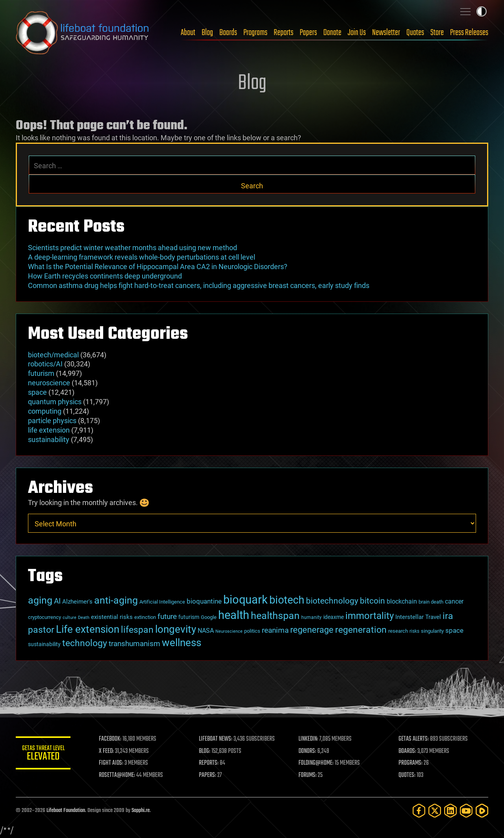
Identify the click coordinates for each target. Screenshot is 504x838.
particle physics (52, 421)
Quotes (415, 33)
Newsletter (386, 33)
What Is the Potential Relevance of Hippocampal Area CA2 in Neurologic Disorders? (158, 267)
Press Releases (469, 33)
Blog (207, 33)
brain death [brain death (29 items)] (431, 602)
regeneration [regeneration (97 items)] (361, 630)
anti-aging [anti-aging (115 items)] (116, 600)
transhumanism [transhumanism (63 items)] (134, 644)
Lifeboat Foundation (66, 811)
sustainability (49, 439)
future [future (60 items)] (167, 616)
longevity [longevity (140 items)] (176, 629)
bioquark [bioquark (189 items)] (246, 600)
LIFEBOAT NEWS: (216, 739)
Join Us (357, 33)
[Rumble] (482, 811)
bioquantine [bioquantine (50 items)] (204, 601)
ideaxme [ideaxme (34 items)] (334, 617)
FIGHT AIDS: (111, 763)
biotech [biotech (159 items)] (287, 600)
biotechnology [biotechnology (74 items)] (332, 601)
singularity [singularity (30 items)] (432, 631)
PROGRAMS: (410, 763)
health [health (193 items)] (234, 615)
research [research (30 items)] (398, 631)
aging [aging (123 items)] (40, 600)
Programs (255, 33)
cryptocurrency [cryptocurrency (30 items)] (44, 617)
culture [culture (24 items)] (69, 618)
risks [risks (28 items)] (414, 631)
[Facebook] (419, 811)
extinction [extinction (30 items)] (145, 617)
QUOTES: (407, 775)
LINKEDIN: (309, 739)
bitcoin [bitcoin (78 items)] (372, 601)
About (188, 33)
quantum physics (55, 402)
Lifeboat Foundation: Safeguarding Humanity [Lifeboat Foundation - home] (83, 33)
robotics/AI (45, 364)
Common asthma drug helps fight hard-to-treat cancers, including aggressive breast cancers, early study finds (199, 285)
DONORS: (308, 751)
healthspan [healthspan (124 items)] (275, 615)
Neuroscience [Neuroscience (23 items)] (229, 631)
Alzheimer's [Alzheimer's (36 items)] (77, 602)
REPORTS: (209, 763)
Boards (228, 33)
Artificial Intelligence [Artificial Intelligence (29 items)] (162, 602)
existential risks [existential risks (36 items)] (112, 617)
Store (437, 33)
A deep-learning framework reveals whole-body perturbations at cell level (142, 257)
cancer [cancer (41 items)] (454, 602)
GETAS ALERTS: (414, 739)
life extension (49, 430)
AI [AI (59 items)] (57, 601)
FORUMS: (308, 775)
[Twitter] (435, 811)
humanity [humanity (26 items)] (311, 617)
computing (45, 411)
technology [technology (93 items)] (85, 643)
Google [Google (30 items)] (209, 617)
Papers (308, 33)
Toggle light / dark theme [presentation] (482, 11)
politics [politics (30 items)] (252, 631)
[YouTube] (466, 811)
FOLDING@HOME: (316, 763)
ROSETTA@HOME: (117, 775)
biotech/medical (53, 355)
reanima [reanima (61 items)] (275, 630)
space (37, 392)
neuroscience (49, 383)
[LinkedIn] (450, 811)
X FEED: (107, 751)
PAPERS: (208, 775)
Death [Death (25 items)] (84, 618)
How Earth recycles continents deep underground (105, 276)
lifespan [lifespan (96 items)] (137, 630)
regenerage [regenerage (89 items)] (312, 630)
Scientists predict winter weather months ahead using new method (132, 248)
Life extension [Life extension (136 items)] (88, 629)
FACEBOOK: (110, 739)
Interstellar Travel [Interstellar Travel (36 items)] (418, 617)
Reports (283, 33)
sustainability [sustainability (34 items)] (44, 644)
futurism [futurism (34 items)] (189, 617)
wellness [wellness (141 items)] (182, 642)
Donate (332, 33)
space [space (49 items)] (454, 630)
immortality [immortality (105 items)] (370, 616)
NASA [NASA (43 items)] (206, 631)
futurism (41, 373)
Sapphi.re (141, 811)
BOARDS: (407, 751)
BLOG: (205, 751)
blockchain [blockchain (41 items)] (402, 602)
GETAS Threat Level (43, 754)
